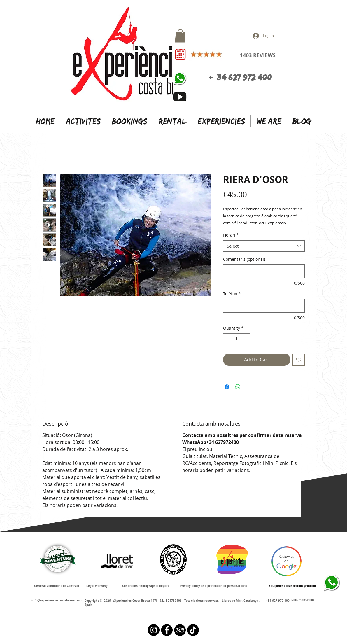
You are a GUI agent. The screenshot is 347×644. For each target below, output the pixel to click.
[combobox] (264, 246)
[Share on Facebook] (227, 387)
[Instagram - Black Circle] (154, 630)
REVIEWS (264, 55)
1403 (246, 55)
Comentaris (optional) (244, 259)
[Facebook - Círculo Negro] (167, 630)
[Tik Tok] (193, 630)
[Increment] (245, 339)
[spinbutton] (236, 339)
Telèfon (232, 294)
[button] (180, 36)
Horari (231, 235)
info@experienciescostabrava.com (57, 600)
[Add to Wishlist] (299, 360)
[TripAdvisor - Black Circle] (180, 630)
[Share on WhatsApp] (238, 387)
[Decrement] (228, 339)
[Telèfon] (264, 306)
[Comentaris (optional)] (264, 271)
